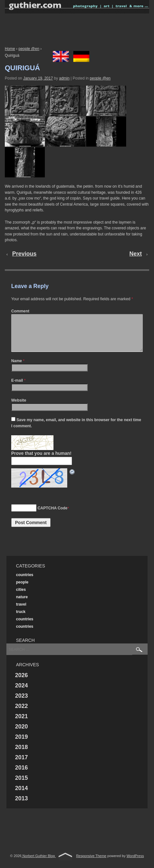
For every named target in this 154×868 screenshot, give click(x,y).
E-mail (17, 388)
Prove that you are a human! (41, 461)
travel (21, 612)
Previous (24, 254)
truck (21, 619)
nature (22, 605)
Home (10, 49)
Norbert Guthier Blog (39, 864)
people (22, 590)
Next (136, 254)
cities (21, 597)
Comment (20, 311)
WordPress (135, 864)
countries (25, 583)
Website (19, 408)
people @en (29, 49)
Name (16, 369)
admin (64, 78)
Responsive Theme (91, 864)
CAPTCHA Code (52, 516)
